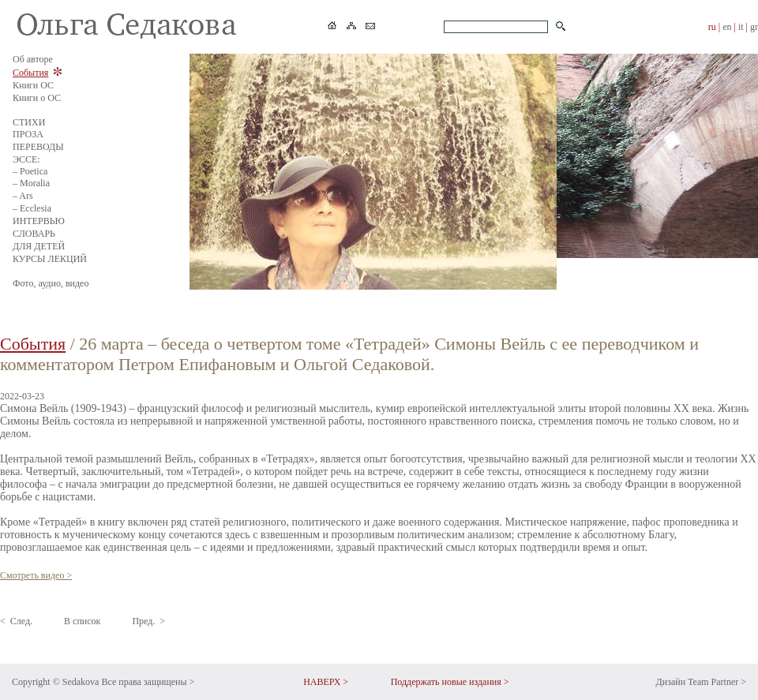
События (30, 73)
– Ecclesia (32, 208)
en (727, 27)
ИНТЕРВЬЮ (39, 221)
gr (754, 27)
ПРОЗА (28, 134)
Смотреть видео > (36, 575)
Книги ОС (33, 85)
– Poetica (30, 171)
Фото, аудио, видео (51, 283)
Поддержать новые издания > (450, 682)
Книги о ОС (37, 98)
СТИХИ (29, 122)
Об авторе (33, 59)
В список (82, 621)
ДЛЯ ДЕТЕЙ (39, 246)
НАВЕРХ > (326, 682)
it (741, 27)
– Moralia (31, 183)
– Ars (23, 196)
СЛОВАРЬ (34, 234)
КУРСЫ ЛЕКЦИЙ (50, 259)
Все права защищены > (148, 682)
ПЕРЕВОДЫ (38, 147)
